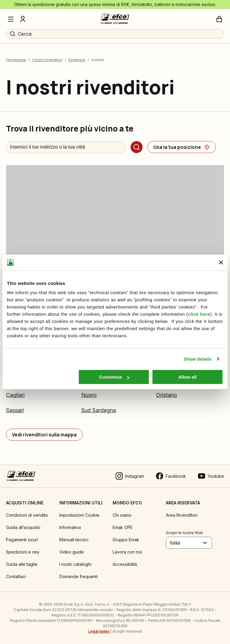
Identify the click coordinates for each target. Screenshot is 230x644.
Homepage (16, 60)
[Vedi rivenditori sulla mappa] (44, 435)
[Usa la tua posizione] (182, 147)
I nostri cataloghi (75, 564)
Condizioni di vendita (27, 515)
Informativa (70, 527)
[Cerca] (137, 147)
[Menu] (11, 19)
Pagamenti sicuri (22, 540)
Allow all (187, 377)
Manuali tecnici (74, 540)
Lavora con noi (127, 552)
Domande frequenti (78, 576)
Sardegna (77, 60)
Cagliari (15, 395)
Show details (198, 359)
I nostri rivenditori (47, 60)
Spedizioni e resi (23, 552)
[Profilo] (23, 19)
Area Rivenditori (182, 515)
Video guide (72, 552)
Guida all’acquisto (23, 527)
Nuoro (89, 395)
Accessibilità (125, 564)
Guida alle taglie (22, 564)
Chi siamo (122, 515)
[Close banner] (221, 262)
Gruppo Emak (126, 540)
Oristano (167, 395)
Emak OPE (123, 527)
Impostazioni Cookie (79, 515)
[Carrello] (219, 19)
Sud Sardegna (99, 410)
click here (199, 314)
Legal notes (99, 631)
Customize (114, 377)
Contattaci (16, 576)
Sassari (15, 410)
